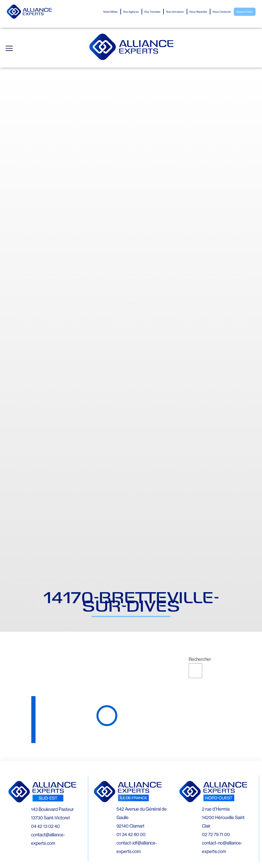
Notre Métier (110, 12)
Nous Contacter (222, 12)
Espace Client (245, 12)
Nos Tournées (152, 12)
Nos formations (175, 12)
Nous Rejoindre (198, 12)
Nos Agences (131, 12)
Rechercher (200, 659)
